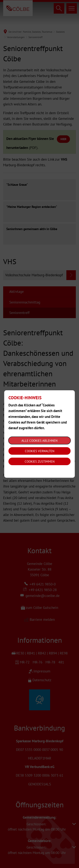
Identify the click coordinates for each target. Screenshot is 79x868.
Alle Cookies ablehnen (39, 441)
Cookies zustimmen (40, 462)
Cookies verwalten (40, 451)
